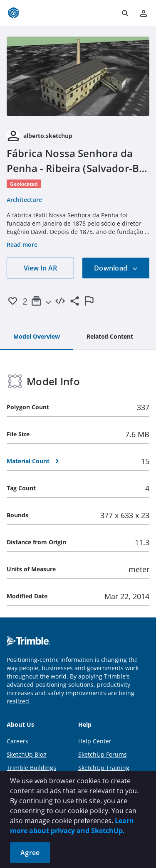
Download (116, 268)
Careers (17, 741)
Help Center (95, 741)
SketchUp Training (104, 768)
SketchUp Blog (27, 754)
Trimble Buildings (31, 768)
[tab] (37, 337)
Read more (22, 245)
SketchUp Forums (103, 754)
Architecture (24, 200)
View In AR (40, 268)
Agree (30, 853)
